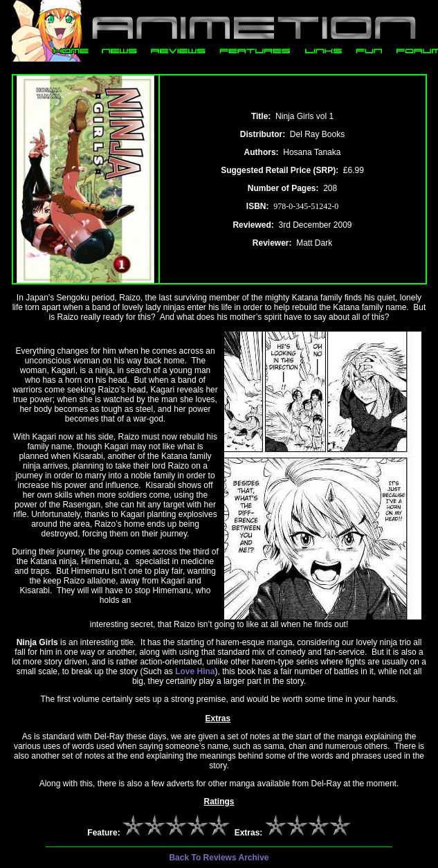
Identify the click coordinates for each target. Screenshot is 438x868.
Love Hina (195, 671)
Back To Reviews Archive (219, 858)
